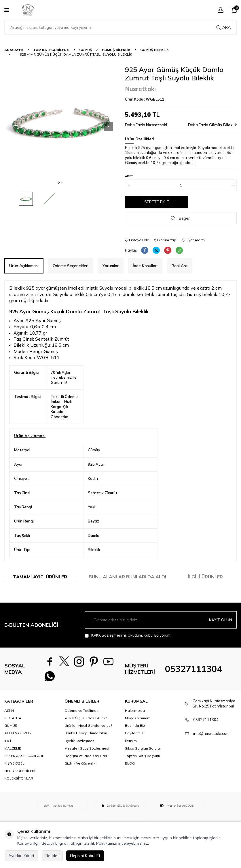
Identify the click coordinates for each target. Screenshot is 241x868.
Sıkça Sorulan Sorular (143, 751)
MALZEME (13, 751)
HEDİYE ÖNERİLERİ (20, 773)
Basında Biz (135, 728)
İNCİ (8, 743)
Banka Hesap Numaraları (86, 735)
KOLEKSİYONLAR (19, 781)
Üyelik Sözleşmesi (80, 743)
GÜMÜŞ (86, 50)
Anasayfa (14, 50)
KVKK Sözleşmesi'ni (109, 635)
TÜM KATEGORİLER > (51, 50)
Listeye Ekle (137, 240)
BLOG (130, 766)
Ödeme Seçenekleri (71, 266)
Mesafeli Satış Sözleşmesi (87, 751)
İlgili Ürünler (205, 577)
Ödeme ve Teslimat (81, 713)
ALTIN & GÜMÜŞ (18, 735)
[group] (60, 121)
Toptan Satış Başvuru (143, 758)
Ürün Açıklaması (24, 266)
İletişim (131, 743)
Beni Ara (180, 266)
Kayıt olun (221, 620)
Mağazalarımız (137, 720)
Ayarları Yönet (21, 856)
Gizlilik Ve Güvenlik (80, 766)
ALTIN (9, 713)
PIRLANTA (13, 720)
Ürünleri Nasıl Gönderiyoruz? (88, 728)
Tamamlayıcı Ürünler (40, 577)
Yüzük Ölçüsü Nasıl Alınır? (86, 720)
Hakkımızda (135, 713)
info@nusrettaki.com (211, 736)
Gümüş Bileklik (116, 50)
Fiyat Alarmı (193, 240)
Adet (129, 176)
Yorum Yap (165, 240)
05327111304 (193, 670)
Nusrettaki (140, 89)
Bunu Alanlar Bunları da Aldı (127, 577)
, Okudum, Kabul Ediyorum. (128, 635)
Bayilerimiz (134, 735)
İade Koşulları (145, 266)
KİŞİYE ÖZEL (14, 766)
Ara (223, 27)
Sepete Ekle (157, 202)
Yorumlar (111, 266)
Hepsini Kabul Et (85, 856)
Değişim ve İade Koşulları (86, 758)
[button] (59, 183)
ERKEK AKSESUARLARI (24, 758)
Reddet (52, 856)
